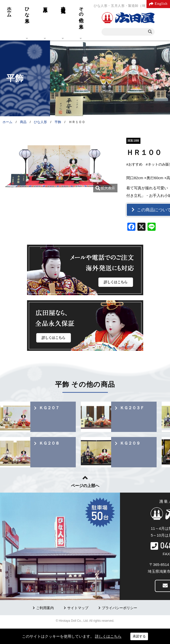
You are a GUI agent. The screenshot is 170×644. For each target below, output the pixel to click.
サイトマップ (78, 608)
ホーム (9, 9)
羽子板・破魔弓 (63, 5)
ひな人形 (27, 10)
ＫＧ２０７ (49, 408)
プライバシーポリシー (119, 608)
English (161, 4)
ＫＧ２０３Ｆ (132, 408)
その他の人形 (81, 12)
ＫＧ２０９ (130, 443)
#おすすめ (134, 164)
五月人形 (45, 4)
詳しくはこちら (108, 636)
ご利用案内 (45, 608)
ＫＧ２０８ (49, 443)
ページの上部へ (85, 486)
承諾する (139, 636)
